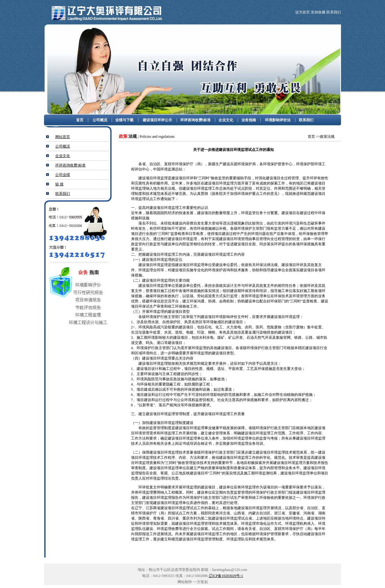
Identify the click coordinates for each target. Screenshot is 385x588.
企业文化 (226, 120)
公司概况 (100, 120)
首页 (80, 120)
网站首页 (63, 137)
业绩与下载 (124, 120)
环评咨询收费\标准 (195, 120)
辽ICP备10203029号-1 (226, 576)
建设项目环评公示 (157, 120)
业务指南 (249, 120)
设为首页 (302, 12)
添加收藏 (319, 12)
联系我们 (334, 12)
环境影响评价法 (278, 120)
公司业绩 (63, 175)
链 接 (59, 184)
